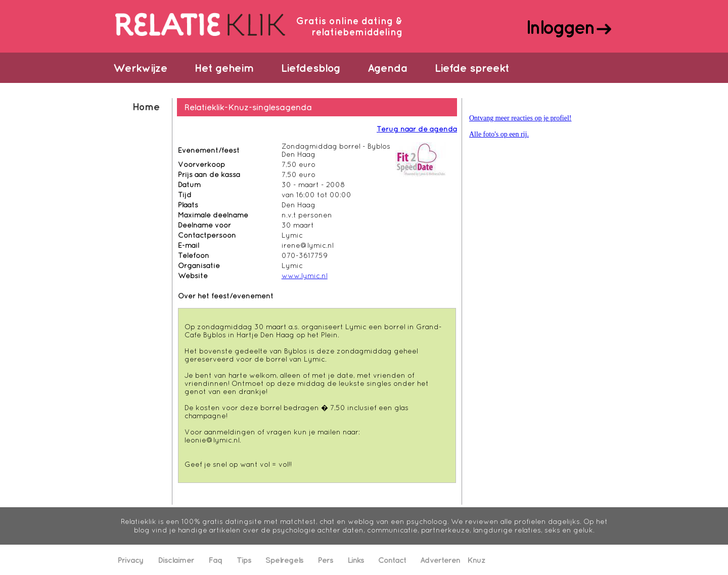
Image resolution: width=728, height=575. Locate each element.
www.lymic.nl (305, 276)
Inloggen (560, 27)
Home (146, 106)
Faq (215, 560)
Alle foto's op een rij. (499, 134)
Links (356, 560)
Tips (244, 560)
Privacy (130, 560)
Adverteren (440, 560)
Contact (392, 560)
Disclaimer (176, 560)
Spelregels (284, 560)
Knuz (476, 560)
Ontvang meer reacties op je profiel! (520, 118)
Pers (325, 560)
